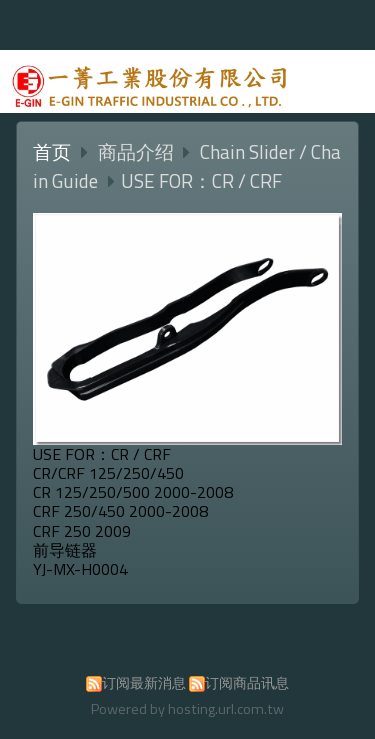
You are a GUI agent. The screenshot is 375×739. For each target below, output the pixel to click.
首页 (52, 151)
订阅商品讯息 (247, 683)
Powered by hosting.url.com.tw (187, 709)
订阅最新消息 (144, 683)
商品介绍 (138, 151)
